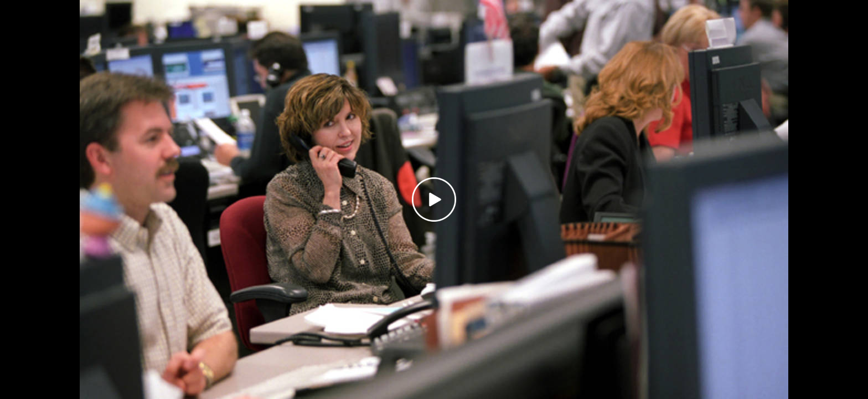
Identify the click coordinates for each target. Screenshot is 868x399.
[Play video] (434, 199)
